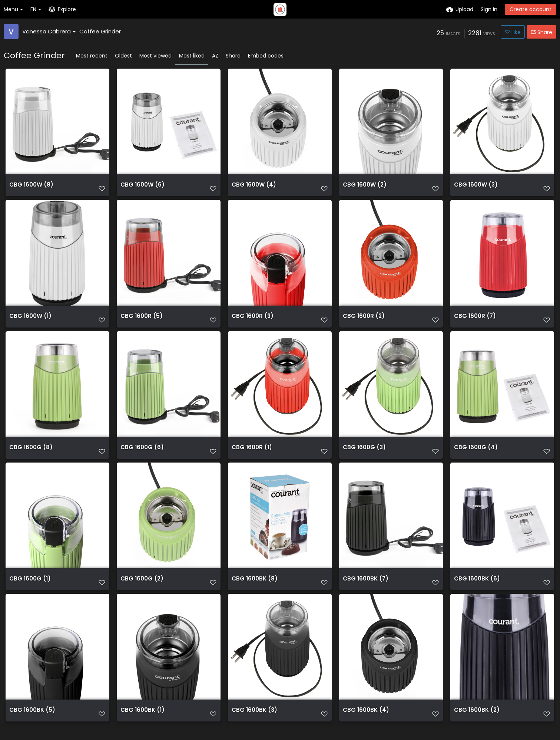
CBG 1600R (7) (473, 321)
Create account (531, 9)
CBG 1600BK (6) (475, 588)
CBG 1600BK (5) (30, 722)
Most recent (92, 56)
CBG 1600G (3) (362, 455)
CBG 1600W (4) (252, 188)
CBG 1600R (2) (362, 321)
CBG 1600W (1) (29, 321)
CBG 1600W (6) (140, 188)
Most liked (192, 56)
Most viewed (155, 56)
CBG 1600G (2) (140, 588)
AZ (215, 56)
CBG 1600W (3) (474, 188)
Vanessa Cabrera (49, 31)
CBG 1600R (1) (250, 455)
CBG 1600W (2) (363, 188)
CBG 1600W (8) (29, 188)
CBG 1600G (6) (140, 455)
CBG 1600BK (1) (140, 722)
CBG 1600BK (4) (364, 722)
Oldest (123, 56)
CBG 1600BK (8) (252, 588)
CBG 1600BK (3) (252, 722)
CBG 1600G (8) (29, 455)
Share (233, 56)
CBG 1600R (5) (140, 321)
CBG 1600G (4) (474, 455)
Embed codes (266, 56)
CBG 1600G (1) (28, 588)
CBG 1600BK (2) (475, 722)
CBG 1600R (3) (251, 321)
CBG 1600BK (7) (364, 588)
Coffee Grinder (100, 31)
